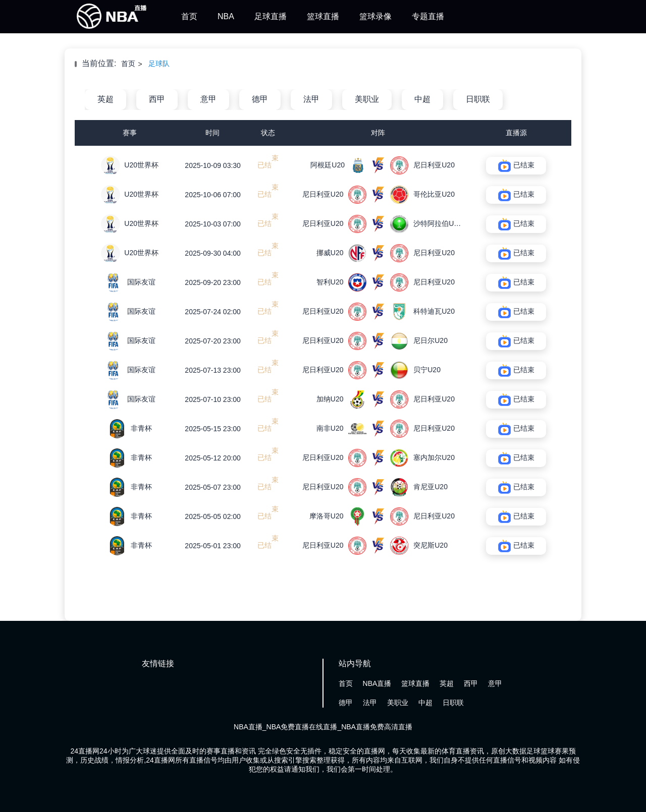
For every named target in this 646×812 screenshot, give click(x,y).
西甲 (157, 99)
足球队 (159, 64)
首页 (189, 16)
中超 (422, 99)
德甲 (260, 99)
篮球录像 (375, 16)
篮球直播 (323, 16)
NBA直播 (377, 683)
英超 (105, 99)
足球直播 (271, 16)
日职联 (478, 99)
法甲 (311, 99)
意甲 (208, 99)
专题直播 (428, 16)
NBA (226, 16)
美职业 (367, 99)
